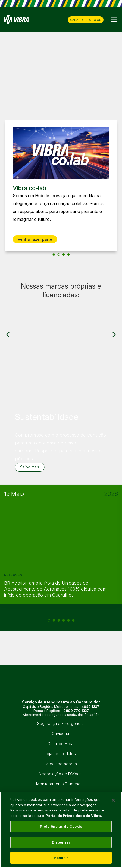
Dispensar (61, 842)
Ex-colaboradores (60, 764)
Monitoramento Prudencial (60, 784)
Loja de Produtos (60, 754)
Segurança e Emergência (60, 723)
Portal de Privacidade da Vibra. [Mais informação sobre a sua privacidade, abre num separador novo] (74, 816)
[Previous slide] (8, 188)
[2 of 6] (54, 620)
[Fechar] (113, 800)
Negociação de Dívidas (60, 774)
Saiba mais (30, 467)
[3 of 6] (59, 620)
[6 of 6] (73, 620)
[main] (61, 830)
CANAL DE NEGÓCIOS (86, 20)
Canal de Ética (60, 744)
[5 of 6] (68, 620)
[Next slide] (114, 188)
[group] (61, 301)
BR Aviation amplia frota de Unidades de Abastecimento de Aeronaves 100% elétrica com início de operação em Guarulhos (55, 589)
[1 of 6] (49, 620)
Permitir (61, 858)
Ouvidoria (60, 733)
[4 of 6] (63, 620)
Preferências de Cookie (61, 826)
